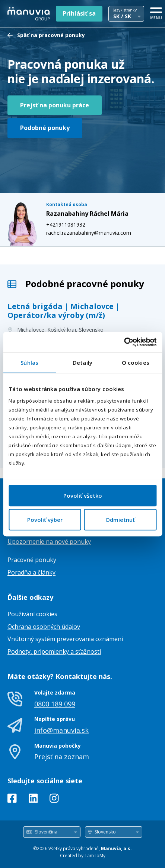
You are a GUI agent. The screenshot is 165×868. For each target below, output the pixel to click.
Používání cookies (32, 614)
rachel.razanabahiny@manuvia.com (89, 233)
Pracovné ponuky (32, 560)
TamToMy (95, 856)
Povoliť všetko (83, 495)
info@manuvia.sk (61, 730)
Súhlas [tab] (29, 363)
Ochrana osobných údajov (44, 627)
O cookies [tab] (136, 363)
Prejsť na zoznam (62, 757)
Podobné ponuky (45, 128)
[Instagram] (54, 800)
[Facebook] (12, 800)
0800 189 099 (55, 704)
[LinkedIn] (33, 800)
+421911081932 (66, 225)
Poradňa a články (31, 572)
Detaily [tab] (82, 363)
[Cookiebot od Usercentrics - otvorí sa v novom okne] (124, 342)
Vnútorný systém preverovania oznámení (65, 639)
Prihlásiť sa (79, 13)
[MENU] (156, 12)
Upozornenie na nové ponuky (49, 542)
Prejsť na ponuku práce (55, 105)
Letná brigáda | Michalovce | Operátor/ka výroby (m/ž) (64, 311)
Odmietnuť (120, 520)
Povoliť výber (45, 520)
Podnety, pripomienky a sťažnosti (54, 651)
